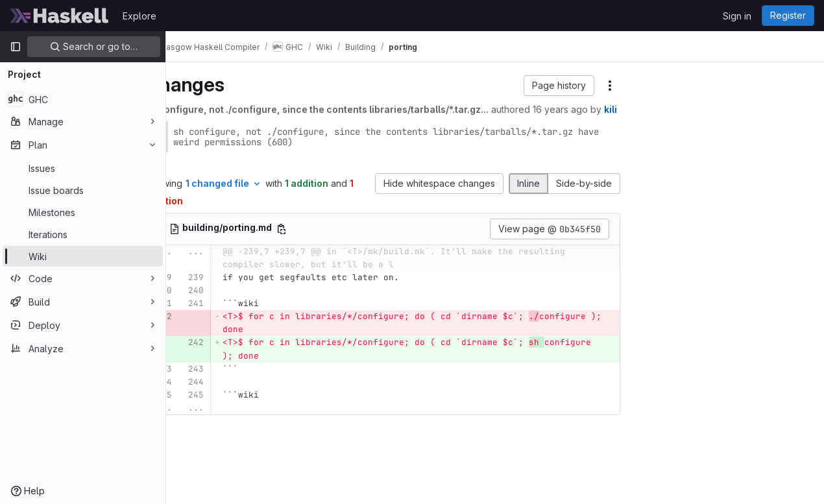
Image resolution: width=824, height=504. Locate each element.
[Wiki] (83, 256)
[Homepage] (60, 16)
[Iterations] (83, 234)
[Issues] (83, 168)
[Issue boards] (83, 190)
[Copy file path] (318, 243)
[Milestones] (83, 212)
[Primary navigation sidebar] (16, 47)
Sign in (737, 16)
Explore (139, 16)
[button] (559, 86)
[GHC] (83, 99)
